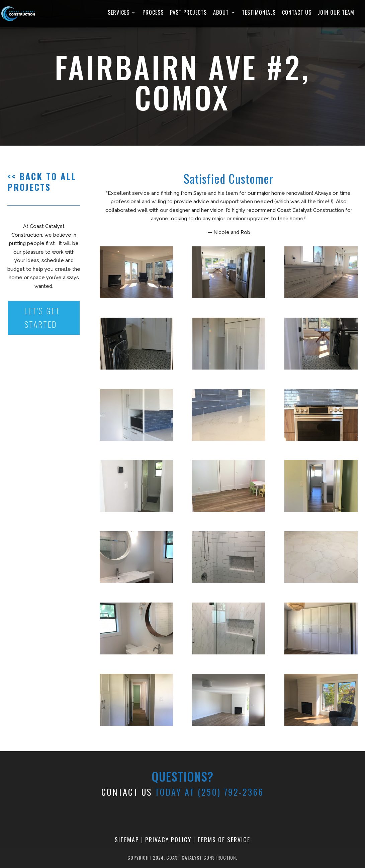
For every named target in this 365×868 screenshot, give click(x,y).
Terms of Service (224, 840)
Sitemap (127, 840)
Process (153, 13)
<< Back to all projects (42, 181)
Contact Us (297, 13)
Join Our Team (336, 13)
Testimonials (259, 13)
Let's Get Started (43, 318)
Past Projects (188, 13)
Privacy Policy (168, 840)
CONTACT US (127, 792)
